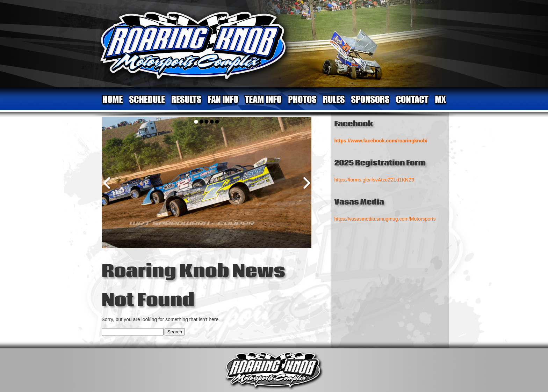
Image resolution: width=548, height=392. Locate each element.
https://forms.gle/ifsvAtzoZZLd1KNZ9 (374, 180)
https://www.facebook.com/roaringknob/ (381, 141)
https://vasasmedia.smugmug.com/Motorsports (385, 219)
